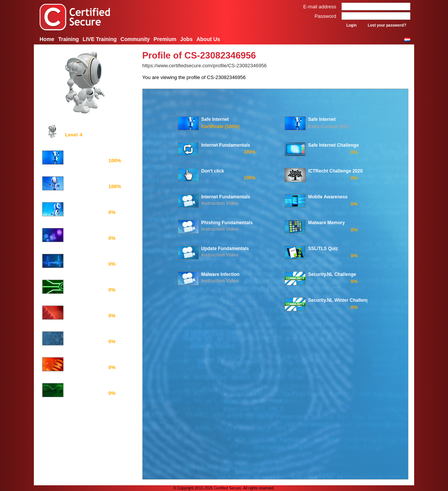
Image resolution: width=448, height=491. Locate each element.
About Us (208, 39)
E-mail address (320, 7)
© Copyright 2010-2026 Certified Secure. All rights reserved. (224, 488)
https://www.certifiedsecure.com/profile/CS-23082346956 (204, 66)
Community (135, 39)
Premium (165, 39)
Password (325, 16)
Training (68, 39)
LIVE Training (99, 39)
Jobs (187, 39)
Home (47, 39)
